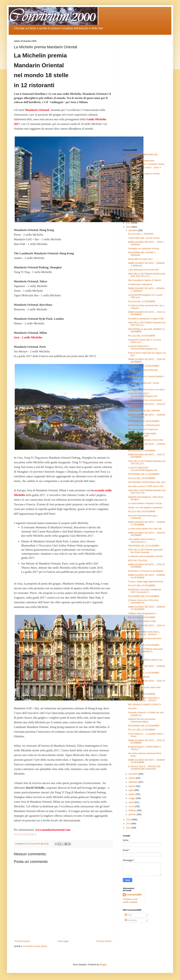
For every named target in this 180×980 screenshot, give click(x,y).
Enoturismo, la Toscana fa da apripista (146, 571)
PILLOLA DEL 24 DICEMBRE (142, 617)
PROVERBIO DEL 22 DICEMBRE (144, 726)
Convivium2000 (134, 895)
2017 (129, 223)
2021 (129, 207)
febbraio (133, 810)
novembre (134, 774)
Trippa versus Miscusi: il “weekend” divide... (146, 164)
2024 (129, 194)
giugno (132, 794)
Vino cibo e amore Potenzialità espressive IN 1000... (142, 435)
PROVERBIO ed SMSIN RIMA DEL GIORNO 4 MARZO (142, 156)
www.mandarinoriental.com (53, 830)
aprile (131, 802)
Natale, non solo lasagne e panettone (145, 508)
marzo (132, 806)
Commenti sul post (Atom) (35, 946)
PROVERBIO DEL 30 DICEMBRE (144, 366)
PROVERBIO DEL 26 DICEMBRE (144, 546)
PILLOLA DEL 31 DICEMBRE (142, 302)
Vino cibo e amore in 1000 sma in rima (146, 486)
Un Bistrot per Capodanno (140, 284)
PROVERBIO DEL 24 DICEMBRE (144, 645)
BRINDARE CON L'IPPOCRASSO (144, 425)
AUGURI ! (133, 656)
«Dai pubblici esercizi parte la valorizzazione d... (142, 540)
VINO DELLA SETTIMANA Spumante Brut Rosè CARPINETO (145, 650)
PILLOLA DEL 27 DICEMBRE (142, 451)
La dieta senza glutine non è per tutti (145, 529)
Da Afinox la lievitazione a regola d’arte (146, 319)
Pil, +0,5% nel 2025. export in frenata (143, 174)
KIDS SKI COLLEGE (138, 560)
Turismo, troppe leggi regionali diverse (146, 582)
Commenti (131, 920)
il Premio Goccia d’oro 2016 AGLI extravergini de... (143, 601)
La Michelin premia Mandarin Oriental (145, 556)
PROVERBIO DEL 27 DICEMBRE (144, 474)
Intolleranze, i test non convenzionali (145, 400)
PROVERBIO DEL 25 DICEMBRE (144, 596)
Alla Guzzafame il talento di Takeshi (144, 280)
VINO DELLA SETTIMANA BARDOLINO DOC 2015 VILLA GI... (147, 275)
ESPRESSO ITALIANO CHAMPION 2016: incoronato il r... (145, 591)
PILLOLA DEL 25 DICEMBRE (142, 586)
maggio (132, 798)
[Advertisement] (145, 92)
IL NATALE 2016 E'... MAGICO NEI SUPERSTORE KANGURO (144, 768)
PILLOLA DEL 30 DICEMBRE (142, 336)
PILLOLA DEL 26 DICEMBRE (142, 512)
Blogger (103, 965)
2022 (129, 203)
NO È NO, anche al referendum (140, 161)
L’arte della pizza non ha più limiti (143, 270)
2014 (129, 824)
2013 (129, 828)
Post (128, 915)
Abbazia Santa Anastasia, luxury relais (146, 440)
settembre (134, 782)
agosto (132, 786)
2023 (129, 199)
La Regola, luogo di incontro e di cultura (146, 390)
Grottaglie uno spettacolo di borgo (144, 249)
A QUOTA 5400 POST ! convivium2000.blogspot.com (143, 395)
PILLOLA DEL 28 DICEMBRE (142, 478)
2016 (129, 227)
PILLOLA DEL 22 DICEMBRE (142, 730)
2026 (129, 186)
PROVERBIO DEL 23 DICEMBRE (144, 673)
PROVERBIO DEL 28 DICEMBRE (144, 421)
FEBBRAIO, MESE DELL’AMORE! (144, 411)
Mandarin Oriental (37, 110)
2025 (129, 190)
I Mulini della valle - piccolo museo (144, 238)
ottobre (132, 778)
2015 (129, 820)
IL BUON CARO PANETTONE (142, 621)
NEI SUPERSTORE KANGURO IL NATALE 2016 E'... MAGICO (144, 633)
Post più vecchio (104, 941)
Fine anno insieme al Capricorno (143, 429)
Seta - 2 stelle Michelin (28, 337)
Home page (63, 941)
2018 (129, 219)
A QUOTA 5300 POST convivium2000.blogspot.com (143, 469)
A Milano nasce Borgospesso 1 (142, 613)
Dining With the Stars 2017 (140, 259)
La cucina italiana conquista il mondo (145, 503)
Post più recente (22, 941)
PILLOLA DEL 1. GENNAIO (141, 234)
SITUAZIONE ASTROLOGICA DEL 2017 (147, 482)
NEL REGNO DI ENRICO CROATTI (145, 705)
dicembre (133, 230)
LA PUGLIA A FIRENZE (139, 677)
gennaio (133, 814)
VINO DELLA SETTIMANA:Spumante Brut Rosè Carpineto (145, 551)
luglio (131, 790)
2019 (129, 215)
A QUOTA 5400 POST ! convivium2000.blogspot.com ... (144, 348)
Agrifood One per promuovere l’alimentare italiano (142, 720)
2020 (129, 211)
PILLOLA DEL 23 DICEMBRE (142, 694)
